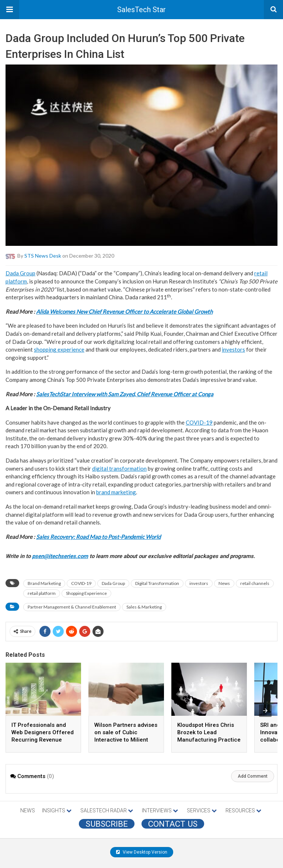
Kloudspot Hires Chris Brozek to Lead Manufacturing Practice (209, 732)
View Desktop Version (142, 852)
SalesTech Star (141, 10)
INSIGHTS (57, 811)
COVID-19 (199, 422)
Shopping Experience (86, 593)
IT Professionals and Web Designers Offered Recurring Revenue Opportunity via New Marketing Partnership (43, 740)
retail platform (42, 593)
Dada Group (20, 273)
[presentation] (265, 711)
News (224, 583)
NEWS (28, 811)
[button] (10, 10)
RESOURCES (243, 811)
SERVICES (202, 811)
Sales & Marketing (144, 607)
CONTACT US (173, 824)
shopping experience (59, 349)
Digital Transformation (157, 583)
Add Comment (253, 776)
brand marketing (116, 492)
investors (233, 349)
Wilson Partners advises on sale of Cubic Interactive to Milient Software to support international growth (126, 740)
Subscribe (107, 824)
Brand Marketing (44, 583)
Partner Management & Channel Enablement (72, 607)
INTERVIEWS (160, 811)
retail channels (255, 583)
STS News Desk (43, 256)
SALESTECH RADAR (107, 811)
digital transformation (119, 468)
